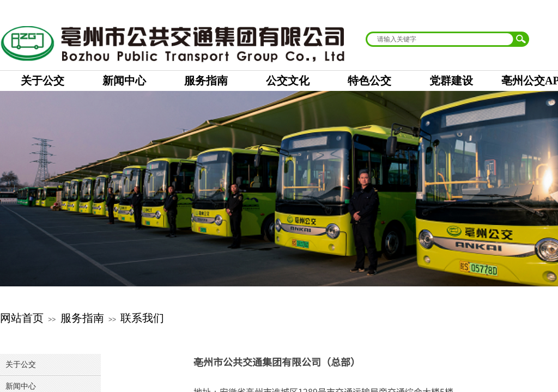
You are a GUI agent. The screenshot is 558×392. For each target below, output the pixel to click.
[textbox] (440, 39)
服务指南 (82, 318)
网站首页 (22, 318)
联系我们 (142, 318)
